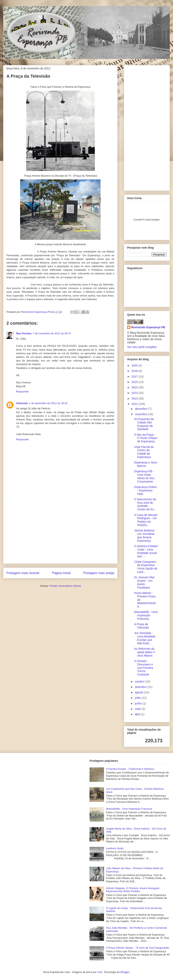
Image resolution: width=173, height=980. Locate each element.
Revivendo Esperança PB (148, 327)
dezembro (141, 409)
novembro (141, 414)
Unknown (22, 403)
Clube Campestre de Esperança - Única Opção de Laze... (146, 567)
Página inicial (61, 573)
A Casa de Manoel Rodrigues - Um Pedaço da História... (146, 520)
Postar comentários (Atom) (65, 586)
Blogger (125, 972)
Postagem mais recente (23, 573)
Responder (23, 392)
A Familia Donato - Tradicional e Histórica (130, 769)
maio (138, 709)
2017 (135, 377)
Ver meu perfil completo (142, 347)
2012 (135, 404)
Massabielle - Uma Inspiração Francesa (146, 615)
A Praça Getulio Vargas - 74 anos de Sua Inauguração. (138, 948)
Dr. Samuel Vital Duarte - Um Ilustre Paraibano (144, 582)
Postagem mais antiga (99, 573)
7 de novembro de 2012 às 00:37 (52, 333)
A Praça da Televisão (142, 626)
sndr (100, 972)
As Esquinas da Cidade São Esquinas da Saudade (144, 424)
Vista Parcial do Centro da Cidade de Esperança (144, 452)
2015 (135, 387)
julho (138, 698)
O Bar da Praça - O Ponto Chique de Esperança (146, 438)
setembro (141, 687)
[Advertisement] (60, 532)
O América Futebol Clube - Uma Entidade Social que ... (146, 551)
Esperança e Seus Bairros (146, 464)
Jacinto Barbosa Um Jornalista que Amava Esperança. (144, 535)
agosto (139, 692)
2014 (135, 393)
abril (138, 714)
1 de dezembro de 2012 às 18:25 (48, 403)
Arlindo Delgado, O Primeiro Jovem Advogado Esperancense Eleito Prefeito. (133, 890)
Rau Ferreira (24, 333)
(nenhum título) (115, 848)
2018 (135, 371)
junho (139, 703)
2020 (135, 365)
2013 (135, 398)
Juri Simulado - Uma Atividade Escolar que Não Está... (145, 638)
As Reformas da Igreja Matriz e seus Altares (145, 652)
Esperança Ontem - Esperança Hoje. (146, 490)
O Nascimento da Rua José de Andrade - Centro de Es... (145, 504)
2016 (135, 382)
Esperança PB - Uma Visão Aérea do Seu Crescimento (144, 476)
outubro (140, 681)
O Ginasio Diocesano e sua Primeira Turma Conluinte (144, 668)
